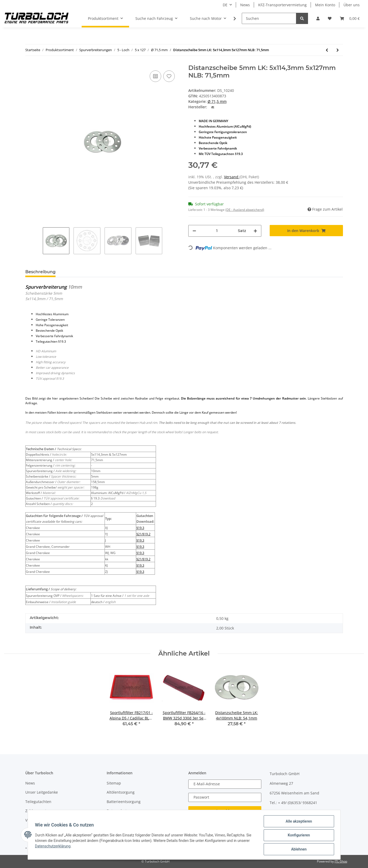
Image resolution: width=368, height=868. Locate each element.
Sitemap (114, 783)
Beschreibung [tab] (40, 272)
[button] (318, 18)
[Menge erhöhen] (255, 231)
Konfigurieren (298, 836)
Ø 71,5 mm (217, 101)
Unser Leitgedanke (42, 792)
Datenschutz (118, 811)
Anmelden (225, 811)
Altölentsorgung (121, 792)
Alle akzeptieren (298, 822)
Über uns (352, 5)
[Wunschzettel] (330, 18)
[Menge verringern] (194, 231)
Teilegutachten (38, 802)
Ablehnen (298, 849)
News (245, 5)
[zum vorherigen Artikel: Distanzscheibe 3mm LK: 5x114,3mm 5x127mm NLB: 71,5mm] (327, 50)
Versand (232, 177)
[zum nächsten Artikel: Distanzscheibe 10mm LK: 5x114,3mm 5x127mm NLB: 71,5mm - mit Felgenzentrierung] (338, 50)
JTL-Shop (341, 861)
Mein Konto (325, 5)
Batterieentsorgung (124, 802)
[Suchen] (269, 18)
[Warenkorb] (350, 18)
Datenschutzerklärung (54, 847)
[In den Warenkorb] (306, 231)
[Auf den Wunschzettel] (169, 76)
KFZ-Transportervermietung (282, 5)
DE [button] (225, 5)
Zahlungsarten (38, 811)
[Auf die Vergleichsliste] (155, 76)
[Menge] (217, 231)
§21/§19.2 (143, 534)
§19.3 (140, 528)
